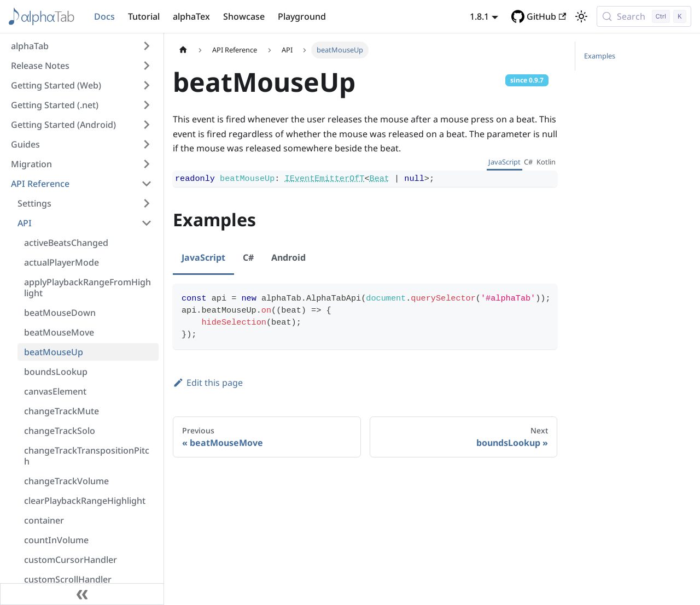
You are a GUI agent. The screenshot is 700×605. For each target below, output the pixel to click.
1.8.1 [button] (479, 16)
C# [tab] (528, 162)
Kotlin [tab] (546, 162)
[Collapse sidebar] (82, 594)
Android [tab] (288, 257)
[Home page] (183, 50)
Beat (380, 179)
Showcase (244, 16)
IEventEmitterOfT (325, 179)
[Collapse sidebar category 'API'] (147, 223)
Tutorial (144, 16)
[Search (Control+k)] (644, 16)
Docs (104, 16)
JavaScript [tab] (504, 162)
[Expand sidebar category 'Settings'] (147, 203)
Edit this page (208, 383)
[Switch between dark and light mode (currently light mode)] (581, 16)
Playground (302, 16)
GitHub (546, 16)
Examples (600, 56)
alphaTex (191, 16)
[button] (81, 46)
